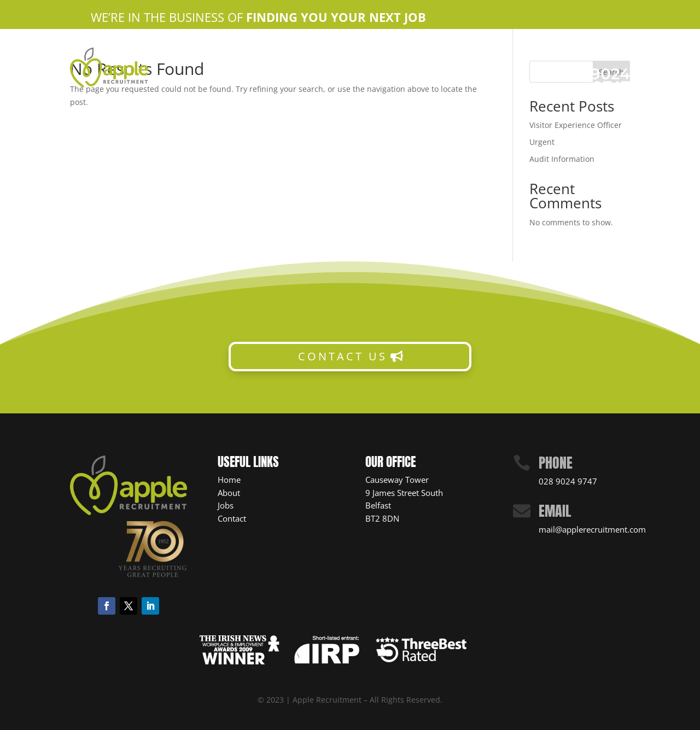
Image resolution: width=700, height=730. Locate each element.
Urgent (542, 142)
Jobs (226, 505)
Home (269, 53)
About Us (310, 53)
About (229, 493)
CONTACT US (343, 356)
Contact (232, 518)
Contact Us (420, 53)
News (399, 69)
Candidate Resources (333, 69)
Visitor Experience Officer (576, 125)
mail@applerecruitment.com (592, 529)
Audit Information (562, 159)
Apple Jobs (363, 53)
